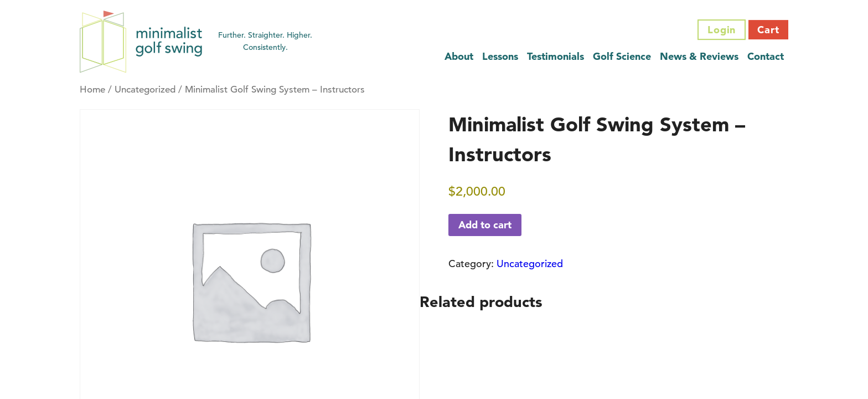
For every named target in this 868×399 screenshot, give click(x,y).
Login (722, 30)
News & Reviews (699, 56)
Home (92, 89)
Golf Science (622, 56)
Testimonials (556, 56)
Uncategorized (145, 89)
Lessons (500, 56)
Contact (766, 56)
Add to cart (485, 225)
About (459, 56)
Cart (768, 30)
